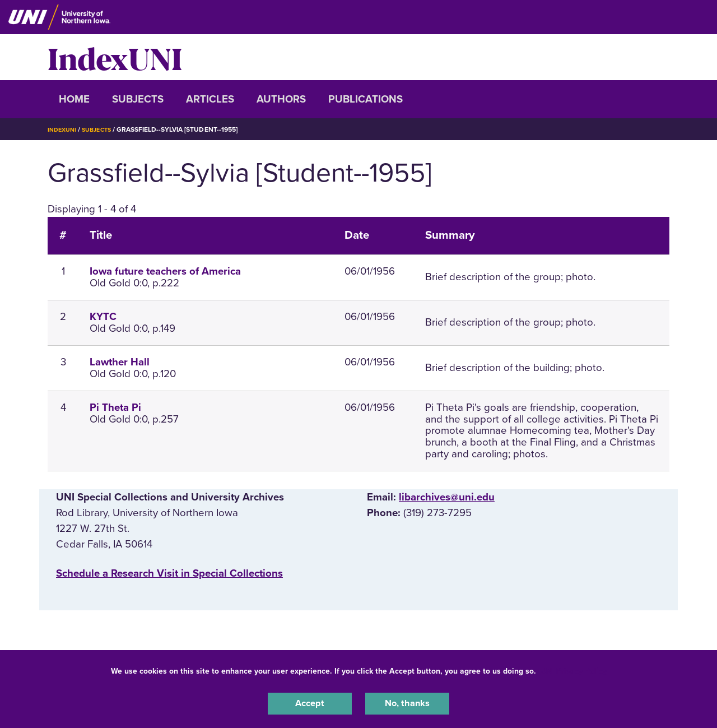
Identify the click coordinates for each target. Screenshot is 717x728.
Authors (281, 99)
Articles (210, 99)
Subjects (138, 99)
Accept (310, 702)
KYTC (103, 317)
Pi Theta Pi (115, 407)
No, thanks (407, 702)
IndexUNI (115, 57)
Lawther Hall (120, 362)
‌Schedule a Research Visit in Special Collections (169, 573)
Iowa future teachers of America (165, 271)
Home (74, 99)
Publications (366, 99)
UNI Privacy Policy (574, 668)
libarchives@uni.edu (447, 497)
